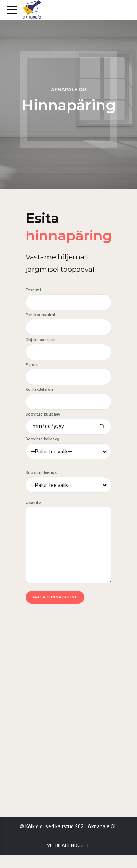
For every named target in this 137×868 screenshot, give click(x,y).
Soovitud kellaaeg (43, 440)
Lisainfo (33, 504)
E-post (32, 365)
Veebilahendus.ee (68, 859)
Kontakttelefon (39, 390)
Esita (72, 226)
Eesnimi (33, 290)
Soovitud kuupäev (43, 415)
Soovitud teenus (41, 474)
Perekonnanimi (40, 315)
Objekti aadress (40, 340)
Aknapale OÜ (68, 89)
